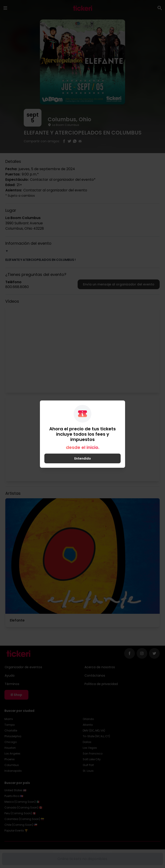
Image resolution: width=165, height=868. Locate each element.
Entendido (83, 458)
